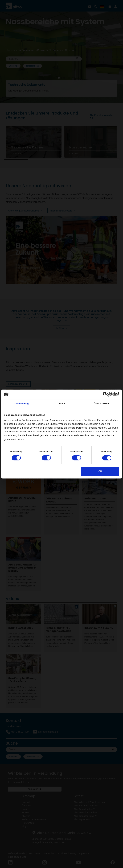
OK (100, 471)
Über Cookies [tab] (102, 404)
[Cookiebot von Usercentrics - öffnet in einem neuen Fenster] (105, 394)
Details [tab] (61, 404)
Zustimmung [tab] (21, 404)
